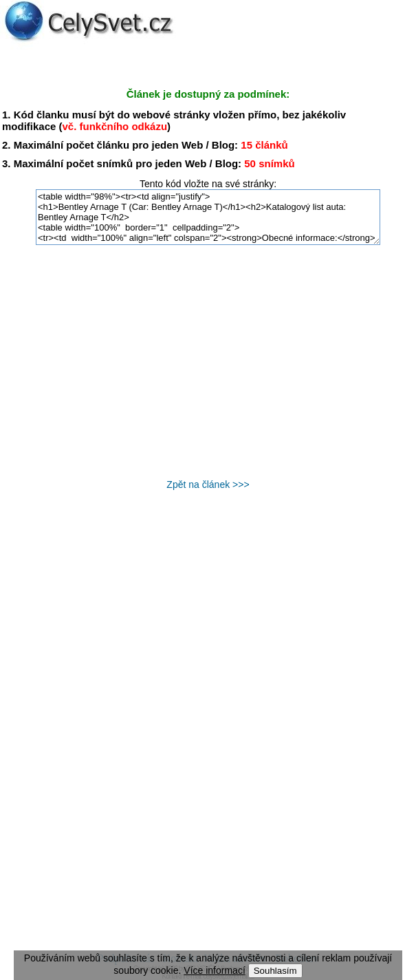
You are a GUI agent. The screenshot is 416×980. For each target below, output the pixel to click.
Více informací (214, 970)
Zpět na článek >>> (208, 484)
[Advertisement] (208, 362)
